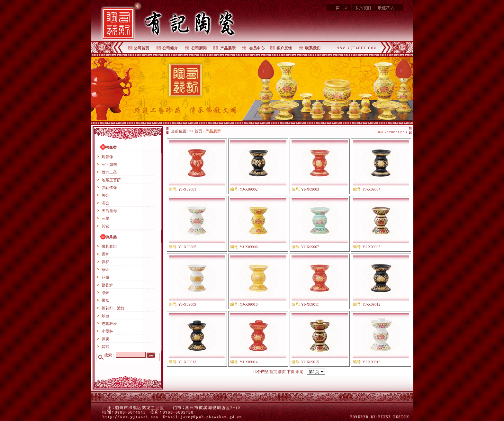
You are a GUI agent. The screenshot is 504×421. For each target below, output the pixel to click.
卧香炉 (107, 285)
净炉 (105, 293)
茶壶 (105, 270)
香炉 (105, 254)
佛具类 (111, 237)
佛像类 (111, 148)
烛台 (105, 316)
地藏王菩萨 (111, 180)
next (405, 91)
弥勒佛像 (109, 188)
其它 (105, 226)
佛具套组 (109, 246)
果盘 (105, 300)
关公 (105, 195)
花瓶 (105, 277)
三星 (105, 219)
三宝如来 (109, 165)
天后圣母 (109, 211)
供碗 (105, 339)
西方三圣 (109, 172)
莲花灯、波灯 (113, 308)
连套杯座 (109, 324)
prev (100, 91)
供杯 (105, 262)
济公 (105, 203)
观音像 (107, 157)
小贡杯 (107, 331)
